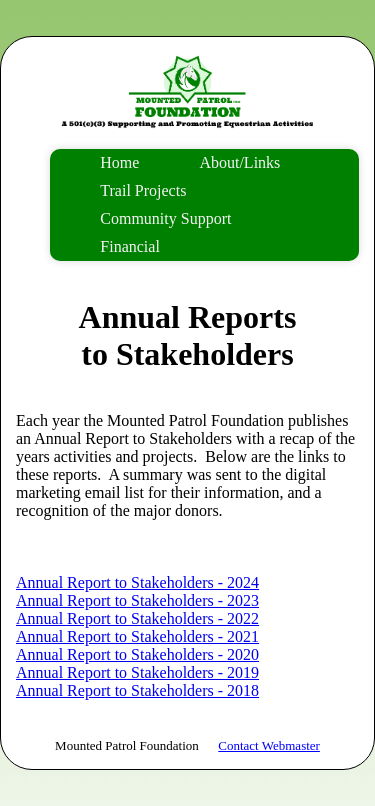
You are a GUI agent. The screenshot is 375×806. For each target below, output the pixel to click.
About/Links (239, 162)
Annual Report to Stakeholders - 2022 (137, 618)
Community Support (165, 218)
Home (119, 162)
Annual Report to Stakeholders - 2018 (137, 690)
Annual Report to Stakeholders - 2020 (137, 654)
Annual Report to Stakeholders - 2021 (137, 636)
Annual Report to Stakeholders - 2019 (137, 672)
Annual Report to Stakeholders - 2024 (137, 582)
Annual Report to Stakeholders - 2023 (137, 600)
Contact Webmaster (269, 745)
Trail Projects (143, 190)
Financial (130, 246)
